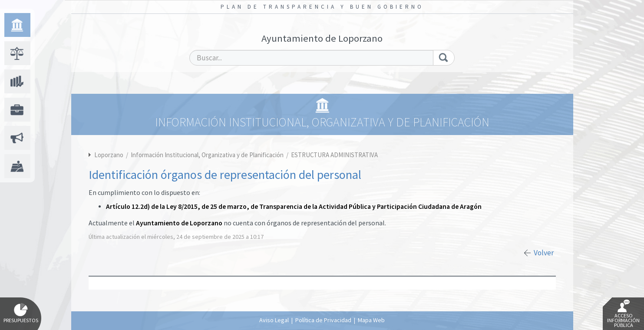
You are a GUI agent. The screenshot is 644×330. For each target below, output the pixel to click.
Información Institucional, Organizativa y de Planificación (208, 155)
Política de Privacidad (323, 320)
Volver (544, 253)
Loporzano (109, 155)
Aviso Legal (274, 320)
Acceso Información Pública (623, 314)
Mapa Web (371, 320)
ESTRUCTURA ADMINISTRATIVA (334, 155)
